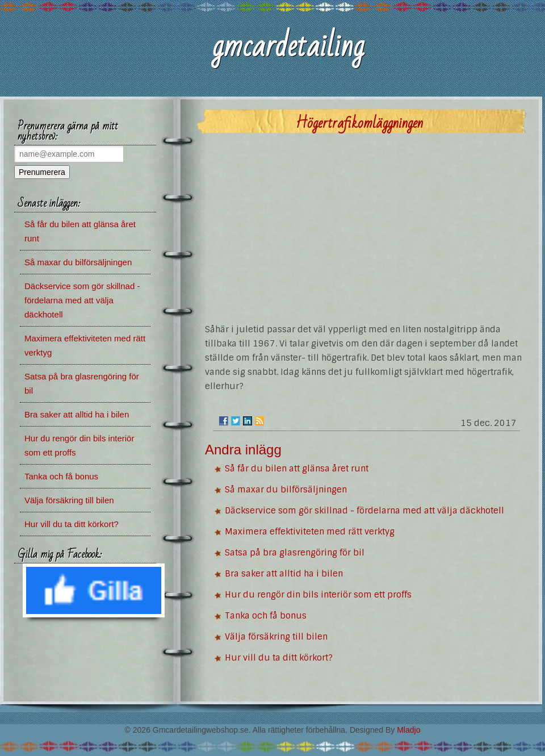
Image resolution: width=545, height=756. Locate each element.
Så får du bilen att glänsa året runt (297, 469)
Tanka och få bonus (266, 616)
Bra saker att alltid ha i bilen (284, 574)
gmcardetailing (288, 47)
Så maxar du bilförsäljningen (286, 490)
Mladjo (408, 730)
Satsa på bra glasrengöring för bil (295, 553)
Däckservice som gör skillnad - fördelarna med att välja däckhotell (364, 511)
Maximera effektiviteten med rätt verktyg (310, 532)
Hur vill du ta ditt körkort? (279, 658)
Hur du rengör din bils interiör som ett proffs (318, 595)
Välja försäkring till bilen (276, 637)
